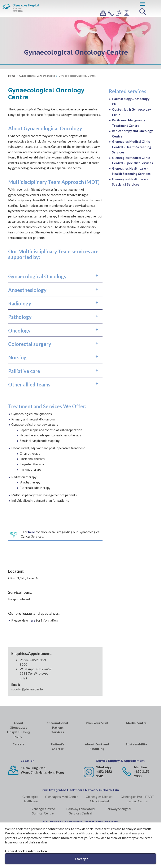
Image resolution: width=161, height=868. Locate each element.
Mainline (140, 767)
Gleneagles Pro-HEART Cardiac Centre (137, 799)
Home (12, 76)
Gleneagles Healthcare (30, 799)
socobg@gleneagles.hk (27, 689)
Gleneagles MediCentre (62, 797)
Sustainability (136, 744)
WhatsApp (104, 767)
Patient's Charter (58, 746)
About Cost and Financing (97, 746)
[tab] (55, 276)
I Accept (82, 859)
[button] (55, 276)
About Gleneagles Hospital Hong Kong (18, 730)
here (32, 532)
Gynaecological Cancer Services (37, 76)
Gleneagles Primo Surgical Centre (43, 811)
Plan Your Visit (97, 723)
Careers (18, 744)
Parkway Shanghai (118, 809)
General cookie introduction (26, 851)
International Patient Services (58, 728)
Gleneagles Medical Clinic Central (99, 799)
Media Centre (136, 723)
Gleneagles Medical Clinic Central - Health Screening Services (132, 147)
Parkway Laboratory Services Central (81, 811)
